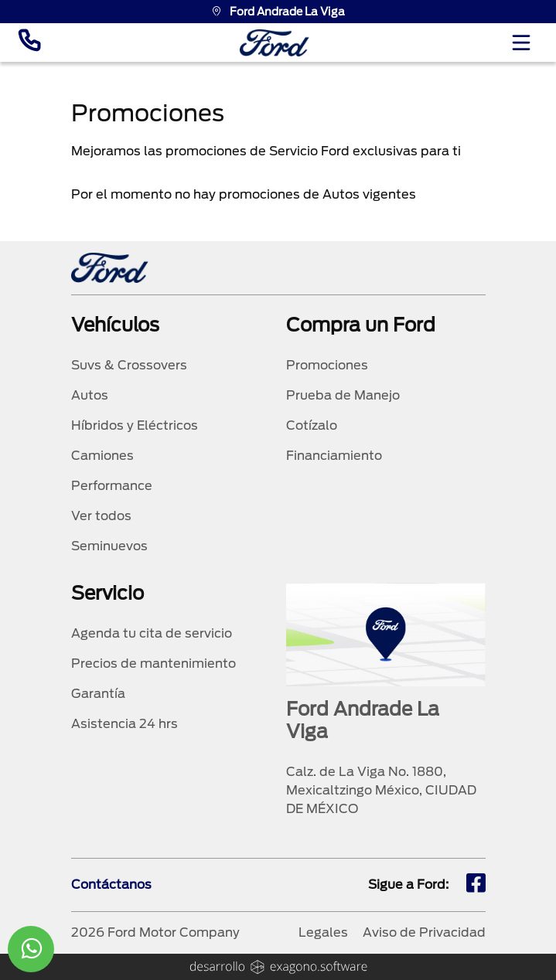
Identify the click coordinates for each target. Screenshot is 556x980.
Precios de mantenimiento (153, 664)
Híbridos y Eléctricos (135, 425)
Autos (90, 395)
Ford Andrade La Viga (278, 12)
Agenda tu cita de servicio (152, 633)
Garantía (98, 694)
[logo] (275, 43)
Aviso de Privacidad (424, 932)
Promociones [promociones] (327, 365)
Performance (112, 486)
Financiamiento (334, 456)
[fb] (476, 885)
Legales (323, 932)
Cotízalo (312, 425)
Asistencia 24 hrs (125, 724)
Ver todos (101, 516)
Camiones (102, 456)
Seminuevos (109, 546)
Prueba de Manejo (343, 395)
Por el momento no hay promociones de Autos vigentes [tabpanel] (244, 194)
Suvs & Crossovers (129, 365)
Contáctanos (111, 885)
